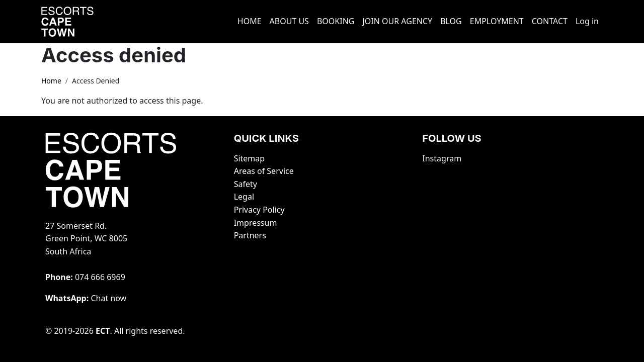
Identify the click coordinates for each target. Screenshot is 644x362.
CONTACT (550, 21)
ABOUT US (289, 21)
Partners (250, 235)
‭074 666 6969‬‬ (100, 277)
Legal (244, 197)
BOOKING (336, 21)
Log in (587, 21)
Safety (246, 184)
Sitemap (250, 158)
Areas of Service (264, 171)
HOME (250, 21)
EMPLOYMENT (497, 21)
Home (51, 81)
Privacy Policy (259, 210)
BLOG (451, 21)
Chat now (108, 298)
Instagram (442, 158)
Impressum (256, 223)
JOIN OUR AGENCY (397, 21)
